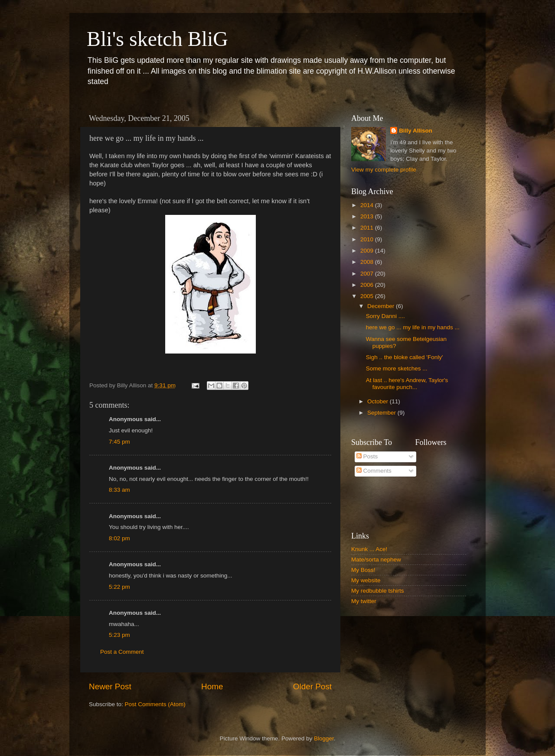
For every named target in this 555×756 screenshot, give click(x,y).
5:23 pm (119, 635)
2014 (368, 205)
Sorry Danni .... (385, 316)
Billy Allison (416, 131)
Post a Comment (122, 652)
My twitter (364, 601)
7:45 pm (119, 442)
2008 (368, 262)
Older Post (312, 686)
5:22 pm (119, 587)
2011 (368, 228)
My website (366, 580)
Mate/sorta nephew (376, 560)
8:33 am (119, 490)
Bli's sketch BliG (157, 39)
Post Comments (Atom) (155, 704)
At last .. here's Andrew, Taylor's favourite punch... (407, 384)
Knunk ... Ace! (369, 549)
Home (212, 686)
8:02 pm (119, 538)
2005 (368, 296)
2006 (368, 285)
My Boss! (363, 570)
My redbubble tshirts (378, 591)
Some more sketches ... (397, 368)
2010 (368, 239)
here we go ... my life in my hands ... (413, 327)
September (382, 413)
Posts (367, 456)
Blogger (324, 738)
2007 (368, 274)
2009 (368, 251)
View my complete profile (384, 170)
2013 (368, 216)
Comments (374, 471)
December (382, 306)
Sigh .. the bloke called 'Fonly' (405, 357)
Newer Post (110, 686)
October (379, 401)
